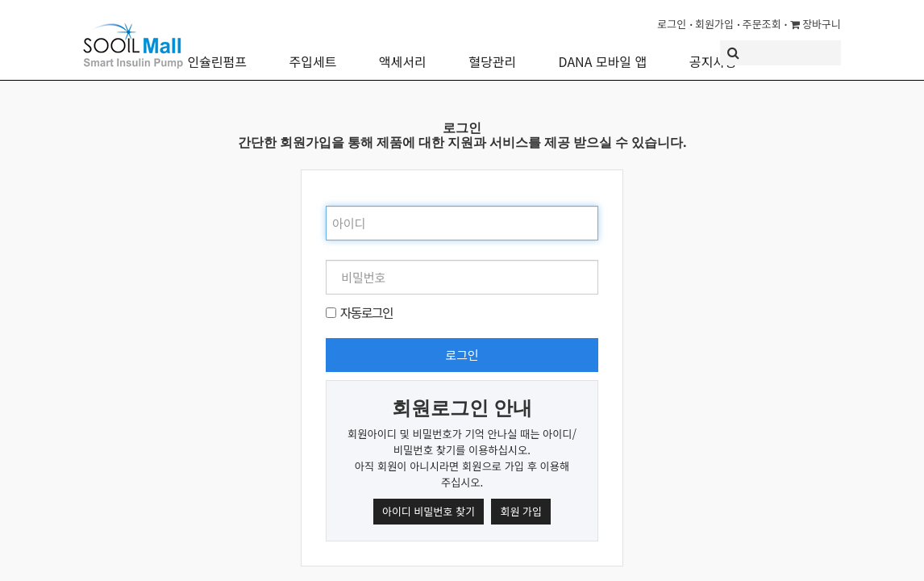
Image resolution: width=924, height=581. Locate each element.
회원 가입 (520, 511)
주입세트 (312, 50)
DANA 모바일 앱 (603, 50)
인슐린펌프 (217, 50)
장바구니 (816, 24)
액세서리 (403, 50)
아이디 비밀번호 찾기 (429, 511)
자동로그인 (366, 312)
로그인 (672, 24)
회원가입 (714, 24)
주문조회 (762, 24)
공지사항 (713, 50)
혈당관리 (492, 50)
